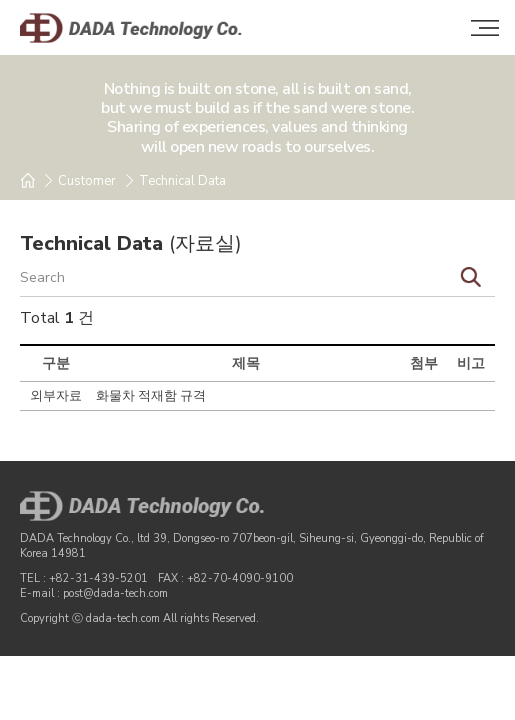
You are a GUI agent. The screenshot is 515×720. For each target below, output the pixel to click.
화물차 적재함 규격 (151, 396)
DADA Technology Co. (150, 27)
